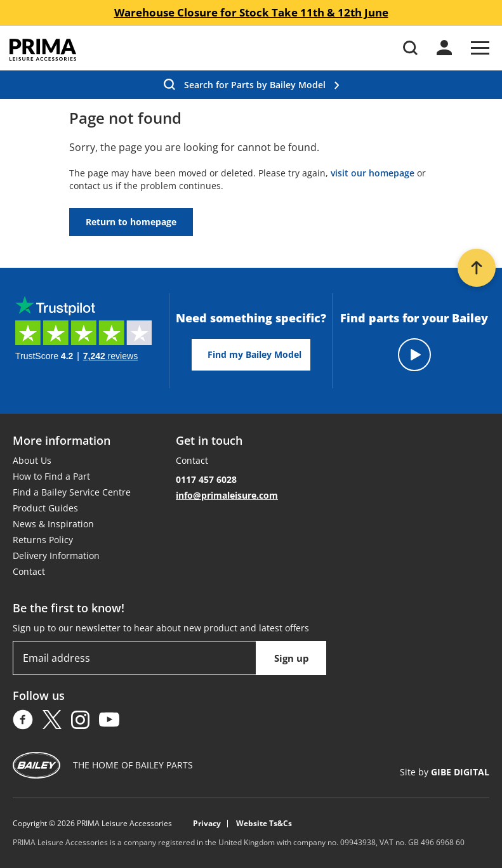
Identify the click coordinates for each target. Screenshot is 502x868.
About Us (32, 460)
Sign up (292, 658)
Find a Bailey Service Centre (72, 492)
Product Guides (45, 508)
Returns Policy (43, 540)
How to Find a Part (51, 476)
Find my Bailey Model (254, 354)
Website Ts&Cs (264, 824)
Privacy (207, 824)
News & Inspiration (53, 524)
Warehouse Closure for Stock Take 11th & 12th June (251, 13)
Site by (445, 772)
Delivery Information (56, 556)
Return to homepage (131, 222)
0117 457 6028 (206, 479)
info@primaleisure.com (227, 495)
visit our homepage (373, 173)
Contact (29, 571)
